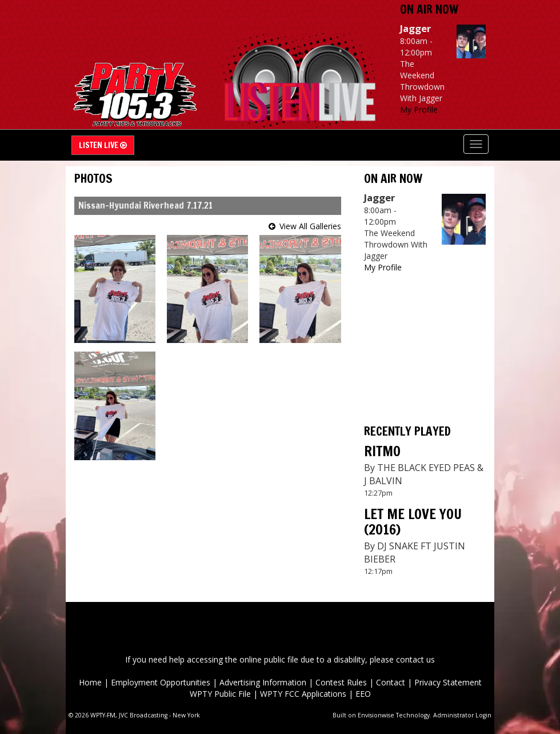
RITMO (382, 451)
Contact (391, 682)
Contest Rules (341, 682)
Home (90, 682)
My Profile (419, 109)
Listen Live (103, 145)
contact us (415, 659)
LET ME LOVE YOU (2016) (413, 521)
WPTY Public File (220, 694)
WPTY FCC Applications (303, 694)
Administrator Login (462, 715)
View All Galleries (310, 226)
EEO (363, 694)
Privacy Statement (448, 682)
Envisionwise (376, 715)
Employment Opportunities (161, 682)
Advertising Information (263, 682)
